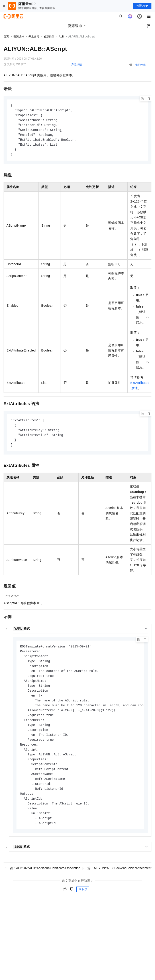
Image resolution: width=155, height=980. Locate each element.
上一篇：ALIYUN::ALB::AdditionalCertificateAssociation (42, 880)
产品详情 (77, 65)
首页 (6, 37)
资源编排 (19, 37)
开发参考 (34, 37)
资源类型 (49, 37)
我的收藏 (140, 65)
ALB (61, 37)
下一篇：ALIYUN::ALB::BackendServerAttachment (116, 880)
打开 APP (142, 6)
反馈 (83, 901)
